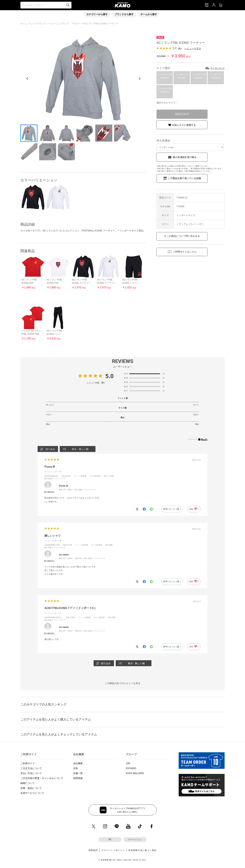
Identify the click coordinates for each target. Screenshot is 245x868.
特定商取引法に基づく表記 (143, 850)
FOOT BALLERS (135, 773)
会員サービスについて (32, 793)
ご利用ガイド (28, 763)
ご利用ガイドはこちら (185, 252)
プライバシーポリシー (113, 850)
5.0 (109, 376)
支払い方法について (31, 773)
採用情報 (78, 778)
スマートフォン (135, 840)
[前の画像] (27, 79)
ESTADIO (131, 768)
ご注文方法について (31, 768)
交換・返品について (31, 788)
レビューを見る (193, 48)
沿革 (76, 768)
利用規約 (93, 850)
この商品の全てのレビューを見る (122, 683)
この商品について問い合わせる (183, 236)
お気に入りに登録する (184, 125)
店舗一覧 (78, 773)
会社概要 (78, 763)
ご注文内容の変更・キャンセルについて (42, 778)
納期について (28, 783)
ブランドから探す (124, 14)
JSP (128, 763)
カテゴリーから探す (97, 14)
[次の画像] (140, 79)
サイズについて (217, 68)
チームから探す (149, 14)
